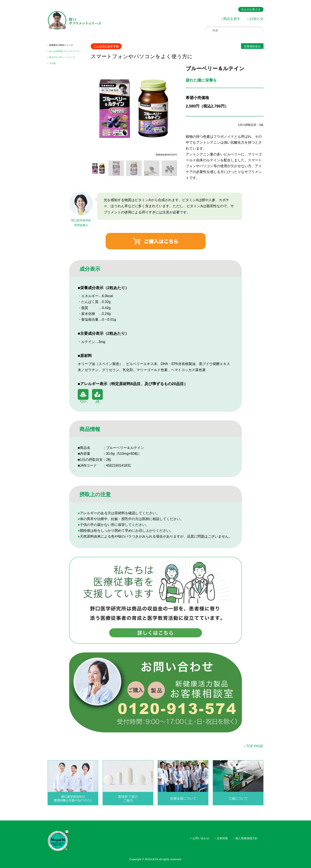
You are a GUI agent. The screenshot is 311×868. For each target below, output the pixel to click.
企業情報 (222, 838)
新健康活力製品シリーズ (61, 45)
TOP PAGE (255, 746)
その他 (52, 63)
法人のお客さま (251, 9)
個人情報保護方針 (247, 838)
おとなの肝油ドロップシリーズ (64, 51)
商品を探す (232, 19)
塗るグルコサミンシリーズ (62, 57)
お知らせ (257, 19)
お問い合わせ (201, 838)
